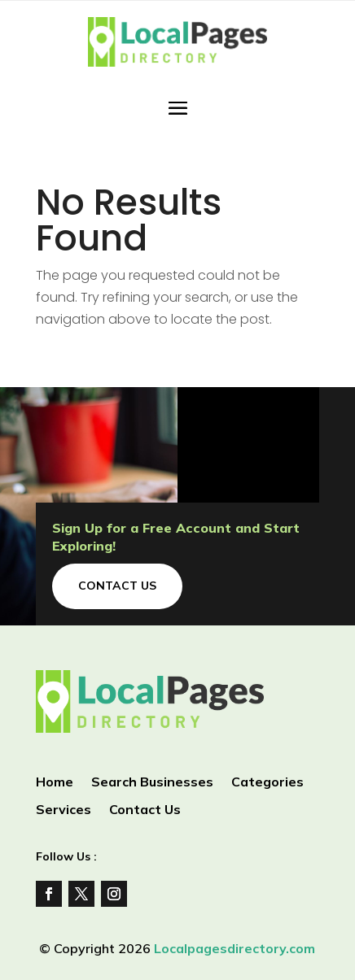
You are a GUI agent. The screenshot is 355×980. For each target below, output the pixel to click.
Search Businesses (152, 783)
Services (64, 810)
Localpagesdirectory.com (234, 948)
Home (55, 783)
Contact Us (117, 586)
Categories (267, 783)
